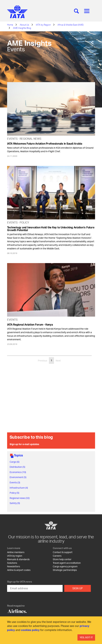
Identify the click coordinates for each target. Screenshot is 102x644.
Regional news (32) (20, 498)
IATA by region (15, 556)
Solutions (12, 563)
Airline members (16, 552)
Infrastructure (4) (19, 488)
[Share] (92, 43)
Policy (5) (14, 493)
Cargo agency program (65, 566)
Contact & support (63, 552)
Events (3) (15, 482)
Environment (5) (18, 477)
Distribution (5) (17, 467)
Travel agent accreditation (67, 563)
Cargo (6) (15, 462)
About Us (24, 25)
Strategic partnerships (65, 570)
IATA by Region (43, 25)
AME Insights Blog (22, 28)
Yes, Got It (86, 637)
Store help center (62, 559)
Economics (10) (18, 472)
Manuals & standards (18, 559)
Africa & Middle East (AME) (71, 25)
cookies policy (30, 630)
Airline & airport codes (19, 570)
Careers (57, 556)
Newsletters (14, 566)
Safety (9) (15, 503)
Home (10, 25)
